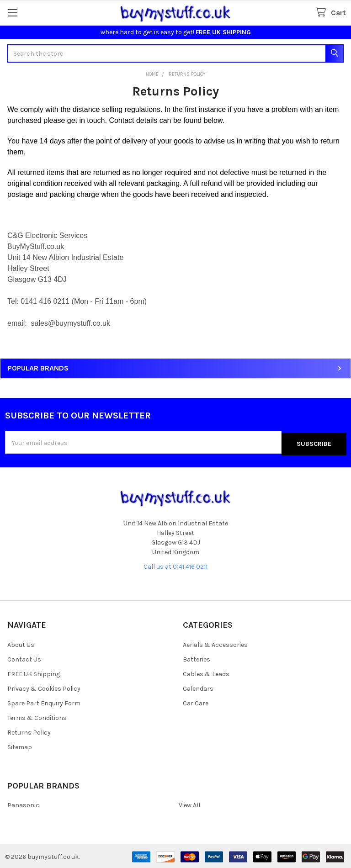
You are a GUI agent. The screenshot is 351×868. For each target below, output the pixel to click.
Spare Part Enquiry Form (44, 701)
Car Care (196, 701)
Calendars (198, 687)
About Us (21, 643)
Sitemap (20, 745)
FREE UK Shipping (34, 672)
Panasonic (23, 803)
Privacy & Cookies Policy (44, 687)
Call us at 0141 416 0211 (175, 565)
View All (189, 803)
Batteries (197, 658)
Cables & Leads (206, 672)
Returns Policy (29, 731)
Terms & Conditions (37, 716)
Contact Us (24, 658)
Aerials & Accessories (215, 643)
